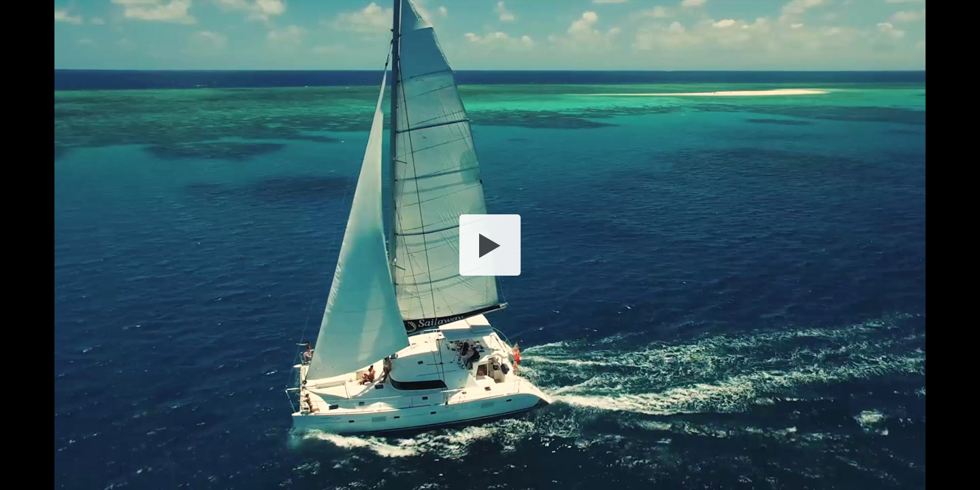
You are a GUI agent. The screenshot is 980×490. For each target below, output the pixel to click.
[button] (490, 245)
